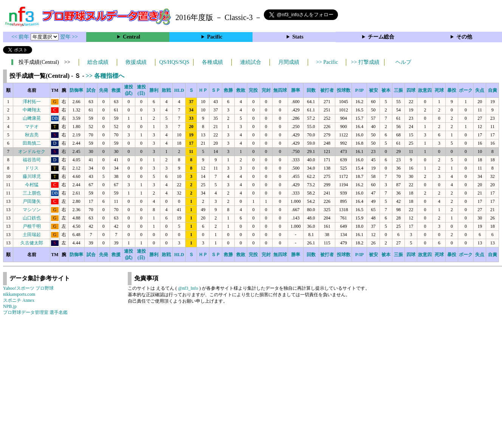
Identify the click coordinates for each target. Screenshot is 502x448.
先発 (104, 90)
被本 (386, 90)
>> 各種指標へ (105, 76)
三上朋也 (32, 193)
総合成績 (98, 62)
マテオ (32, 127)
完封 (266, 90)
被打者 (327, 90)
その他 (464, 37)
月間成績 (289, 62)
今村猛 (32, 185)
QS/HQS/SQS (174, 62)
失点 (480, 90)
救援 (116, 90)
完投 (253, 90)
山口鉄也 (32, 218)
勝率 (296, 90)
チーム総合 (381, 37)
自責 (493, 90)
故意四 (425, 90)
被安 (373, 90)
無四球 (280, 90)
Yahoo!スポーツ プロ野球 (28, 288)
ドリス (32, 168)
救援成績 (136, 62)
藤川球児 (32, 176)
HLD (179, 90)
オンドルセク (32, 151)
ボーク (466, 90)
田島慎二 (32, 143)
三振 (398, 90)
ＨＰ (203, 90)
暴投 (452, 90)
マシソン (32, 210)
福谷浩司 (32, 160)
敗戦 (166, 90)
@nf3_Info (188, 288)
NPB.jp (10, 306)
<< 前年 (21, 37)
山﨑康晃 (32, 118)
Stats (298, 37)
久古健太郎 (32, 243)
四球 (411, 90)
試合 (91, 90)
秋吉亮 (32, 135)
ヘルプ (403, 62)
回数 (311, 90)
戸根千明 (32, 226)
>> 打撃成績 (365, 62)
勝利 (154, 90)
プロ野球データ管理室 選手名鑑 (35, 312)
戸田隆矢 (32, 201)
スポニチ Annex (19, 300)
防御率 (76, 90)
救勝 (228, 90)
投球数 (344, 90)
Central (132, 37)
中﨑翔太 (32, 110)
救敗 (241, 90)
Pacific (215, 37)
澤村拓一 (32, 102)
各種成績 (212, 62)
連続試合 (251, 62)
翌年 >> (69, 37)
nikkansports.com (19, 294)
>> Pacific (327, 62)
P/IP (359, 90)
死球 (439, 90)
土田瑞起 (32, 235)
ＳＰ (216, 90)
